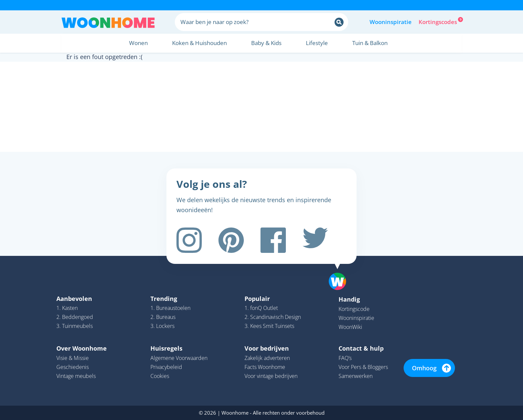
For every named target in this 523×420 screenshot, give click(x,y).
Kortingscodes (438, 21)
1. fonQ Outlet (261, 308)
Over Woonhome (82, 348)
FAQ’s (345, 358)
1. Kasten (67, 308)
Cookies (160, 376)
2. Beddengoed (75, 317)
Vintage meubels (76, 376)
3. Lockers (162, 326)
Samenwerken (356, 376)
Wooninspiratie (391, 22)
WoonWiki (350, 327)
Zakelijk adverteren (267, 358)
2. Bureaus (163, 317)
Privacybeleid (166, 367)
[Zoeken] (339, 22)
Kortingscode (354, 309)
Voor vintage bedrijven (271, 376)
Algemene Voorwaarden (179, 358)
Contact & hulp (361, 348)
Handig (349, 299)
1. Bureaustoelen (170, 308)
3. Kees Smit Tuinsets (269, 326)
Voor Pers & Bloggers (363, 367)
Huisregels (166, 348)
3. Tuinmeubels (75, 326)
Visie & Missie (73, 358)
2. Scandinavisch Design (273, 317)
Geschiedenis (73, 367)
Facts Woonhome (265, 367)
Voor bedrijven (267, 348)
